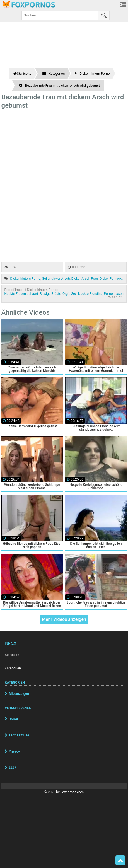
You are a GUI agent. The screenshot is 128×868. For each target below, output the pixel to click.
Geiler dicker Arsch (56, 279)
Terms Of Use (19, 735)
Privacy (14, 751)
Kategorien (13, 668)
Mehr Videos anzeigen (64, 619)
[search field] (60, 15)
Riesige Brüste (50, 294)
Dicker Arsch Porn (85, 279)
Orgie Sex (70, 294)
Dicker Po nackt (111, 279)
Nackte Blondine (90, 294)
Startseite (12, 655)
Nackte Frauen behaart (21, 294)
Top (120, 860)
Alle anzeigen (19, 694)
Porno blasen (114, 294)
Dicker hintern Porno (25, 279)
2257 (13, 768)
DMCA (13, 719)
